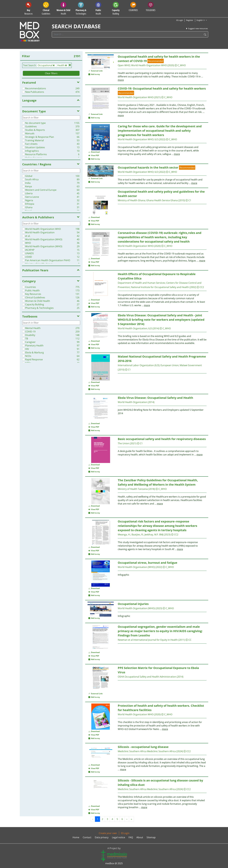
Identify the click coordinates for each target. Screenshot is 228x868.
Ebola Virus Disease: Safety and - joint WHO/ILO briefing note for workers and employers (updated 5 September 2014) (161, 320)
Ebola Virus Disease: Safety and (155, 398)
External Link (95, 71)
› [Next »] (127, 819)
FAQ (131, 837)
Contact (87, 837)
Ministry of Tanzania (133, 489)
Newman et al (125, 640)
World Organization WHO (149, 65)
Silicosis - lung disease (143, 747)
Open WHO (124, 65)
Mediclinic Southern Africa (132, 751)
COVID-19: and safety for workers (162, 88)
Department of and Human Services (141, 283)
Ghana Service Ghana (162, 200)
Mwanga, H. (124, 535)
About (140, 837)
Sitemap (151, 837)
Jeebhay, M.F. (152, 535)
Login (180, 20)
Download (94, 152)
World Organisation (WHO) (136, 567)
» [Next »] (131, 819)
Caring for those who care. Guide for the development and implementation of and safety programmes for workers (160, 131)
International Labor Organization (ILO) (139, 365)
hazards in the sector (148, 167)
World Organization (132, 328)
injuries (133, 604)
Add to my (94, 74)
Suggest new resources (197, 28)
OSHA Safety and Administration (147, 677)
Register (190, 20)
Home (76, 837)
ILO (156, 139)
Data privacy (102, 837)
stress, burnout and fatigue (148, 563)
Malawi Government (191, 365)
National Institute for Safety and (160, 287)
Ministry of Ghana (131, 200)
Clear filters (51, 73)
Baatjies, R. (137, 535)
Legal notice (119, 837)
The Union (123, 443)
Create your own (108, 833)
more (121, 80)
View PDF (94, 155)
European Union (170, 365)
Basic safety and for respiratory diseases (162, 439)
